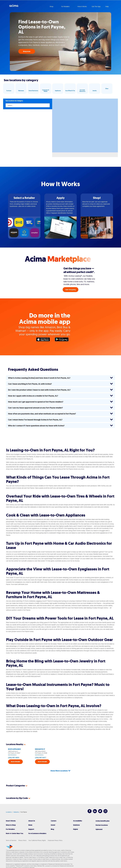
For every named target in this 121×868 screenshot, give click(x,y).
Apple (44, 340)
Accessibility (78, 814)
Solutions (76, 818)
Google (63, 340)
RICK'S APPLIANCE (14, 749)
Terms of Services (11, 833)
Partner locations (102, 818)
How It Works (11, 814)
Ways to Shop (11, 818)
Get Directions (12, 755)
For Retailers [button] (66, 6)
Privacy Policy (22, 833)
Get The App (96, 6)
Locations (9, 805)
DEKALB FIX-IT (40, 749)
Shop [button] (52, 6)
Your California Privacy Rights (37, 833)
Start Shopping (71, 290)
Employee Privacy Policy (55, 833)
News (30, 818)
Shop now (27, 51)
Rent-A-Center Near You (15, 826)
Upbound (99, 822)
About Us (32, 814)
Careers (54, 814)
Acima (14, 6)
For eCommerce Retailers (37, 826)
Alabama (16, 805)
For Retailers (10, 822)
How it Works (82, 6)
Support (31, 822)
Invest (53, 818)
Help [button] (107, 6)
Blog (52, 822)
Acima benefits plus (103, 814)
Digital (76, 822)
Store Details (15, 762)
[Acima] (9, 840)
